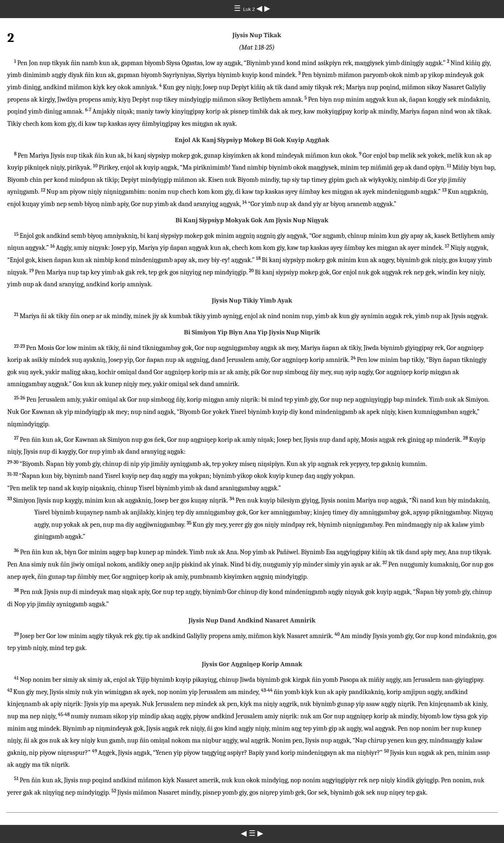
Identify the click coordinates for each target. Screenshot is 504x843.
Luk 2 (249, 9)
